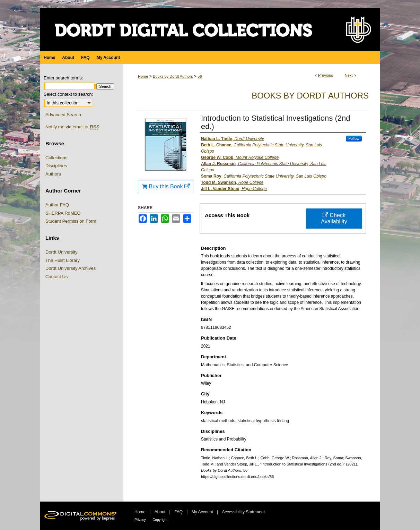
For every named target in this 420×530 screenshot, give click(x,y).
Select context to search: (68, 94)
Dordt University (61, 252)
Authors (53, 174)
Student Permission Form (71, 221)
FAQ (178, 512)
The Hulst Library (63, 260)
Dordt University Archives (71, 268)
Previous (326, 75)
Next (349, 75)
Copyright (160, 520)
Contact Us (56, 277)
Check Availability (334, 218)
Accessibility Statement (243, 512)
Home (143, 76)
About (160, 512)
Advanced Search (63, 115)
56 (200, 76)
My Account (202, 512)
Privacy (140, 520)
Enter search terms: (63, 78)
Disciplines (56, 166)
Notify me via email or (72, 127)
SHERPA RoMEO (63, 213)
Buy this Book (166, 186)
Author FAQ (57, 205)
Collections (56, 158)
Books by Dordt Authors (173, 76)
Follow (354, 138)
